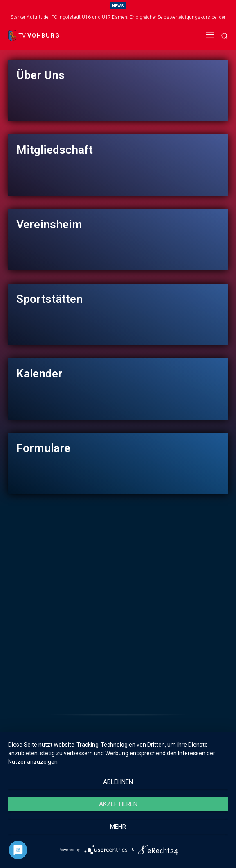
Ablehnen (118, 782)
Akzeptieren (118, 804)
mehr (118, 827)
